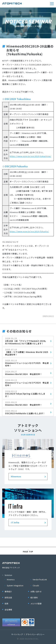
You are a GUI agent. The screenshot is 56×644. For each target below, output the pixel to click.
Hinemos (11, 579)
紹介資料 (34, 597)
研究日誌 (8, 597)
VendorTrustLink (40, 579)
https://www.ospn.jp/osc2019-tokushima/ (30, 156)
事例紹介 (8, 591)
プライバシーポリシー (35, 634)
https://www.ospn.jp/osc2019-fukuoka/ (29, 231)
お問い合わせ (36, 591)
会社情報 (8, 610)
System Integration (15, 585)
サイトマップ (17, 634)
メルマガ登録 (36, 603)
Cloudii (36, 585)
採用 (6, 603)
